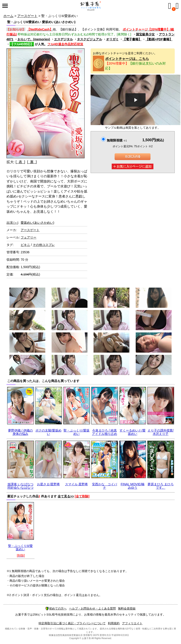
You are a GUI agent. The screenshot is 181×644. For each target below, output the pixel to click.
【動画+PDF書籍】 (159, 39)
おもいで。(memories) (34, 39)
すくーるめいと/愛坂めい (133, 432)
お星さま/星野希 (48, 484)
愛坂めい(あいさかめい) (37, 223)
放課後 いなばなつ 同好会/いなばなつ (20, 486)
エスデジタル (63, 39)
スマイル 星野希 (76, 484)
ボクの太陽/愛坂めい (48, 432)
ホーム (8, 16)
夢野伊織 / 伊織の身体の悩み (20, 432)
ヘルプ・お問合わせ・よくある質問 (92, 608)
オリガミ (112, 39)
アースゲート (27, 16)
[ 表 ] (20, 162)
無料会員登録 (127, 608)
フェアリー (28, 237)
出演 (12, 223)
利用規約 (114, 623)
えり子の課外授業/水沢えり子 (161, 432)
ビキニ (25, 245)
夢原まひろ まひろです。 (161, 486)
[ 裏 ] (32, 162)
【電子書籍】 (132, 39)
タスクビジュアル (89, 39)
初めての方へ (56, 608)
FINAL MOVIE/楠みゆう (133, 486)
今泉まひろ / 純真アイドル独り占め (105, 432)
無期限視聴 (117, 140)
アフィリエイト (132, 623)
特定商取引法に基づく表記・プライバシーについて (72, 623)
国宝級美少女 (145, 34)
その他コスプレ (44, 245)
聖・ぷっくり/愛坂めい (76, 432)
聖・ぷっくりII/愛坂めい (20, 548)
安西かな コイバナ (105, 486)
